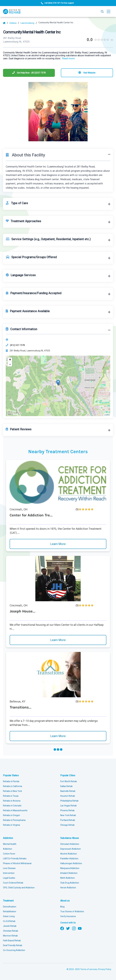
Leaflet (107, 415)
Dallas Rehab (66, 786)
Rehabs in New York (12, 791)
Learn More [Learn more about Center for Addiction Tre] (58, 544)
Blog (62, 907)
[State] (14, 23)
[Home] (6, 23)
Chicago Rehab (67, 825)
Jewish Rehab (10, 926)
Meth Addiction (68, 878)
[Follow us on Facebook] (62, 928)
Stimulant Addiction (70, 844)
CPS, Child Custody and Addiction (19, 888)
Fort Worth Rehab (69, 781)
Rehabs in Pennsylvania (14, 820)
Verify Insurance (68, 916)
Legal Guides (9, 878)
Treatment (8, 901)
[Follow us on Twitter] (68, 928)
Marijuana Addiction (70, 868)
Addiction (8, 838)
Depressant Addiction (71, 849)
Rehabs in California (13, 786)
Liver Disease (9, 868)
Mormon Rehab (10, 936)
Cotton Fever (9, 854)
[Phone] (29, 73)
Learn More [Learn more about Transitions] (58, 736)
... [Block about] (67, 58)
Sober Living (9, 916)
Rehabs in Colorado (12, 806)
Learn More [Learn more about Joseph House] (58, 640)
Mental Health (10, 844)
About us (65, 901)
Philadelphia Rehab (69, 801)
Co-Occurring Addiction (14, 950)
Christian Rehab (11, 931)
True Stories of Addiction (72, 911)
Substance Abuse (70, 838)
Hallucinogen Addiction (71, 863)
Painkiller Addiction (69, 859)
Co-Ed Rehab (9, 921)
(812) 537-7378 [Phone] (17, 345)
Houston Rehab (68, 796)
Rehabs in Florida (11, 781)
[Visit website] (87, 73)
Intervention (9, 873)
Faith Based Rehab (12, 941)
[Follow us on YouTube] (80, 928)
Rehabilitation (10, 911)
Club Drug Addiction (70, 883)
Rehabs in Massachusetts (15, 810)
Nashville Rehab (68, 791)
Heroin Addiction (68, 888)
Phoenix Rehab (67, 810)
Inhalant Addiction (69, 873)
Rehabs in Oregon (11, 815)
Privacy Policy (105, 969)
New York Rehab (68, 815)
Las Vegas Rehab (68, 806)
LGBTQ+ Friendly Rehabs (15, 859)
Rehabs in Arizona (12, 801)
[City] (29, 23)
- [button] (10, 364)
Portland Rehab (68, 820)
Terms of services (89, 969)
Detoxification (10, 907)
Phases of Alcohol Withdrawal (17, 863)
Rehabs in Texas (11, 796)
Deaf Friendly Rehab (13, 945)
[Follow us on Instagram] (74, 928)
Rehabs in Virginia (11, 825)
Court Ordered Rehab (13, 883)
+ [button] (10, 360)
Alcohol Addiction (69, 854)
